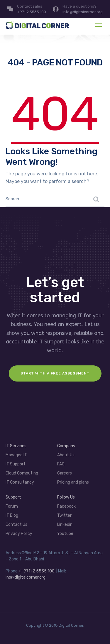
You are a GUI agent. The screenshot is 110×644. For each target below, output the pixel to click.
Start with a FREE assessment (55, 373)
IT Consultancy (20, 482)
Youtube (65, 534)
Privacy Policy (19, 534)
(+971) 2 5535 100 (37, 571)
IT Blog (12, 515)
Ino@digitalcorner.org (26, 577)
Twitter (64, 515)
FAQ (61, 464)
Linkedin (65, 524)
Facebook (66, 506)
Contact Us (16, 524)
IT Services (16, 446)
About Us (66, 455)
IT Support (16, 464)
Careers (65, 473)
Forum (12, 506)
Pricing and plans (73, 482)
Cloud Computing (22, 473)
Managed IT (16, 455)
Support (13, 497)
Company (66, 446)
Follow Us (66, 497)
